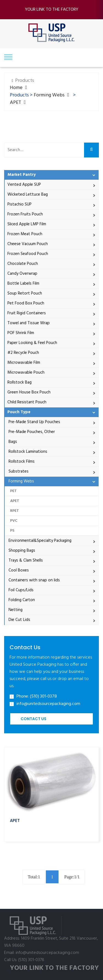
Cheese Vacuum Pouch (28, 244)
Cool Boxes (18, 570)
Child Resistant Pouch (27, 402)
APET (16, 103)
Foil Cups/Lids (20, 590)
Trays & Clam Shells (25, 560)
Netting (15, 610)
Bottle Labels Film (23, 284)
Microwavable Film (24, 363)
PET (13, 491)
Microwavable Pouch (26, 373)
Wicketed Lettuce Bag (28, 195)
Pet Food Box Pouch (26, 303)
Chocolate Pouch (23, 264)
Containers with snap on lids (34, 580)
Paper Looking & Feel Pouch (32, 343)
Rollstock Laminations (27, 452)
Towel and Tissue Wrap (29, 323)
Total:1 (34, 877)
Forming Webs (49, 95)
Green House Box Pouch (29, 392)
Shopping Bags (21, 551)
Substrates (18, 471)
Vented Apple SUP (24, 185)
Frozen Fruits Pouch (25, 214)
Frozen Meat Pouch (25, 234)
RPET (15, 511)
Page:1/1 (72, 877)
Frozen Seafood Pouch (28, 254)
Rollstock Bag (20, 382)
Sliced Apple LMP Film (27, 224)
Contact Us (34, 719)
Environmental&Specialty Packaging (39, 541)
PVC (14, 521)
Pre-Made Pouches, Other (31, 432)
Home (16, 88)
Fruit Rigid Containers (27, 313)
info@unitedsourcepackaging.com (48, 704)
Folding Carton (21, 600)
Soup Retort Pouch (25, 293)
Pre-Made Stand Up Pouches (34, 422)
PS (12, 531)
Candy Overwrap (22, 274)
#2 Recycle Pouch (23, 353)
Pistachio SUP (20, 204)
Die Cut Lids (19, 620)
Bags (12, 442)
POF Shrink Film (21, 333)
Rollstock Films (21, 462)
